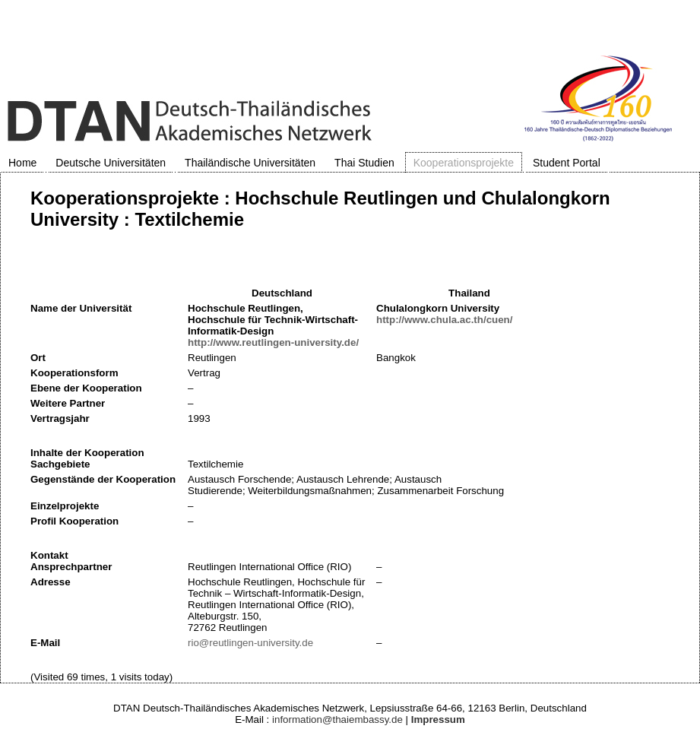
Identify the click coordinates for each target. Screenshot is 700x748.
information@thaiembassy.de (337, 719)
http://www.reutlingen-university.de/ (273, 342)
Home (22, 163)
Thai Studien (364, 163)
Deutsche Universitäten (111, 163)
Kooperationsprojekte (464, 163)
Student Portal (567, 163)
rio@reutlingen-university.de (250, 643)
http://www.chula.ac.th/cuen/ (444, 320)
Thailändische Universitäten (250, 163)
